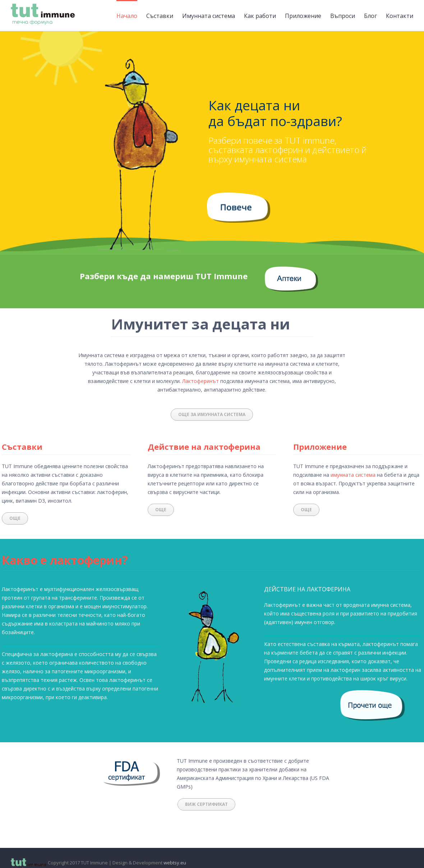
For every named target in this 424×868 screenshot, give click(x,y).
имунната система (353, 475)
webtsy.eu (175, 863)
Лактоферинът (201, 381)
